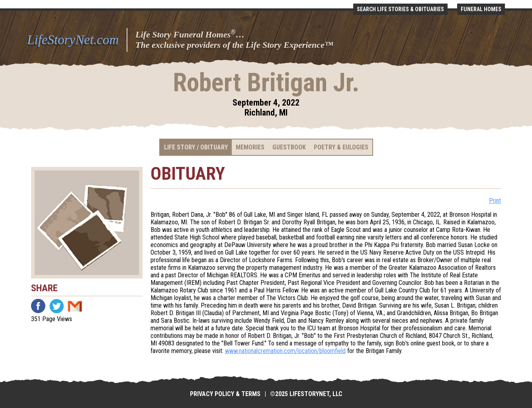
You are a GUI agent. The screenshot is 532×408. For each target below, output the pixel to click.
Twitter (57, 306)
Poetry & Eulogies (341, 147)
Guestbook (289, 147)
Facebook (38, 306)
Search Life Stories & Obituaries (400, 9)
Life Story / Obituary (196, 147)
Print (495, 201)
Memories (250, 147)
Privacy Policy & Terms (225, 394)
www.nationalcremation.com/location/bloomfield (285, 351)
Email (75, 306)
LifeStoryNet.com (73, 40)
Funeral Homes (481, 9)
